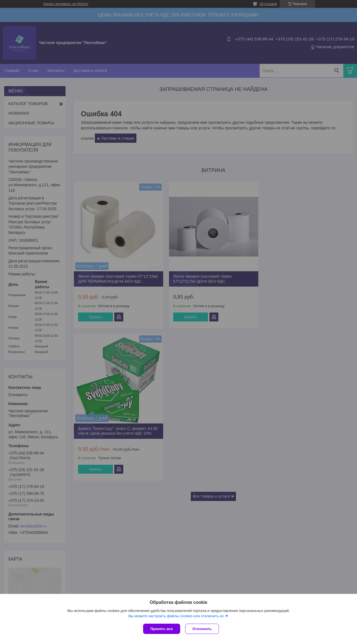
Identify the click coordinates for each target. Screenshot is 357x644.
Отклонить (203, 629)
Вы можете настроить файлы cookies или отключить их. (177, 617)
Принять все (162, 629)
